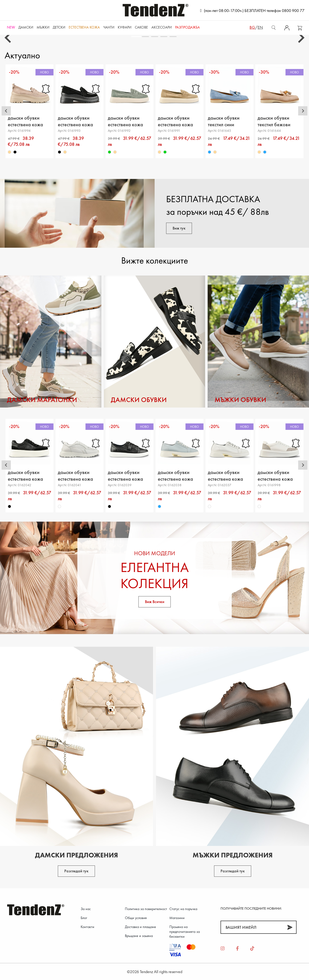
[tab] (136, 37)
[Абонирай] (290, 927)
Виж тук (179, 228)
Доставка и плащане (140, 927)
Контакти (87, 927)
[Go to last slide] (9, 38)
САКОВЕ (141, 27)
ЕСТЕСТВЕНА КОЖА (84, 27)
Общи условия (136, 918)
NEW (11, 27)
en (260, 27)
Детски (59, 27)
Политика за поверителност (146, 909)
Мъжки (43, 27)
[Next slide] (300, 38)
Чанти (109, 27)
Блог (84, 918)
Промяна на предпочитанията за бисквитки (185, 932)
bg (252, 27)
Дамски (26, 27)
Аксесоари (162, 27)
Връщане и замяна (139, 936)
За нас (86, 909)
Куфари (125, 27)
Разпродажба (187, 27)
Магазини (177, 918)
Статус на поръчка (183, 909)
